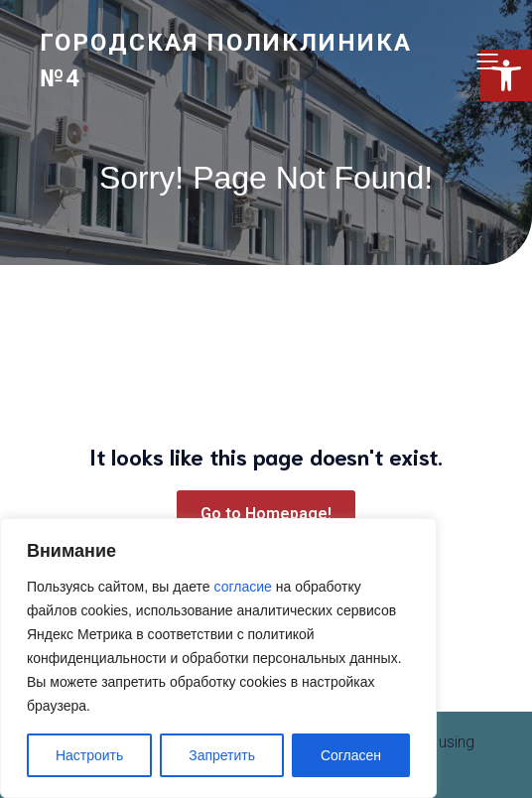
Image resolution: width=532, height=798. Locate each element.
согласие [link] (243, 587)
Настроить (89, 755)
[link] (241, 61)
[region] (218, 658)
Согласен (351, 755)
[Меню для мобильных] (487, 61)
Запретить (222, 755)
